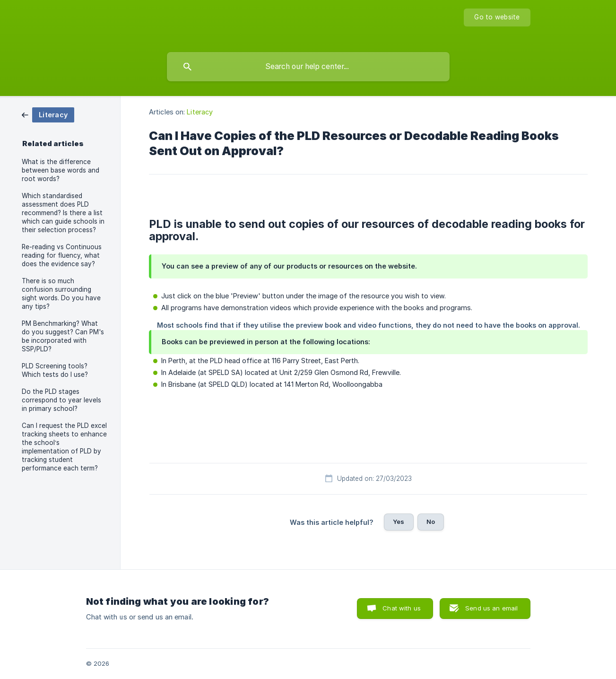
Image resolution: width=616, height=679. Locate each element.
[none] (497, 17)
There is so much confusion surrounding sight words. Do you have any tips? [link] (61, 294)
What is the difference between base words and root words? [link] (61, 170)
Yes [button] (399, 522)
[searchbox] (308, 67)
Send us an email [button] (491, 608)
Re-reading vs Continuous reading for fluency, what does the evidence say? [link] (62, 255)
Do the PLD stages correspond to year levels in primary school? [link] (61, 400)
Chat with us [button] (402, 608)
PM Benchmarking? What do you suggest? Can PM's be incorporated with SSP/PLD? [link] (63, 336)
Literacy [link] (200, 112)
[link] (48, 114)
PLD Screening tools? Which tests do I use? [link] (55, 370)
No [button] (431, 522)
